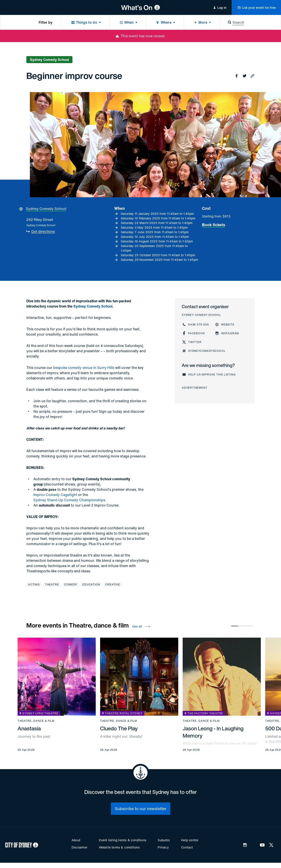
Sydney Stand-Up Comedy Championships (69, 500)
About (76, 840)
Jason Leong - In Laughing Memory (213, 732)
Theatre (52, 584)
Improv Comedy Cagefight (55, 495)
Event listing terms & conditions (123, 840)
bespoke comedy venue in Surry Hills (84, 368)
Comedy (71, 584)
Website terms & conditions (119, 847)
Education (91, 584)
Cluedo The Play (119, 728)
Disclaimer (79, 847)
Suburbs (164, 840)
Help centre (190, 840)
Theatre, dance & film (36, 721)
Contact (187, 847)
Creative (113, 584)
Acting (34, 584)
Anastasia (29, 728)
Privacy (163, 847)
